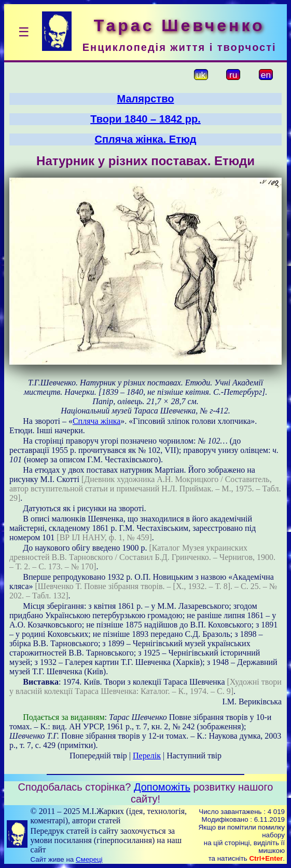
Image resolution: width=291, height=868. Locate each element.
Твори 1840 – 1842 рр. (145, 119)
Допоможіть (162, 787)
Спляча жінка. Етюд (146, 139)
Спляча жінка (96, 421)
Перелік (147, 756)
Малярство (146, 99)
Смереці (89, 859)
